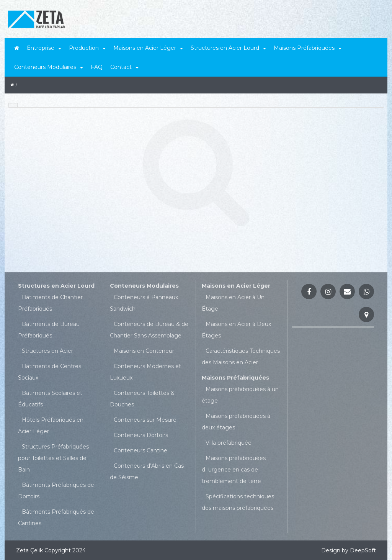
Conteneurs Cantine (140, 450)
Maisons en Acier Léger (236, 286)
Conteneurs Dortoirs (141, 435)
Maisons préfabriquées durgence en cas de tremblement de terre (234, 470)
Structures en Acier (47, 351)
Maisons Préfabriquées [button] (308, 48)
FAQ (97, 67)
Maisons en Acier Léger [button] (148, 48)
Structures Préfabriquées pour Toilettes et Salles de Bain (53, 458)
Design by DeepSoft (349, 550)
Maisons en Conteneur (144, 351)
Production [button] (87, 48)
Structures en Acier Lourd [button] (228, 48)
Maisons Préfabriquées (235, 378)
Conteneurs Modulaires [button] (49, 67)
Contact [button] (124, 67)
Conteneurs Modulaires (144, 286)
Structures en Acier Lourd (56, 286)
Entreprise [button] (44, 48)
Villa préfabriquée (229, 443)
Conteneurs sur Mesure (145, 420)
